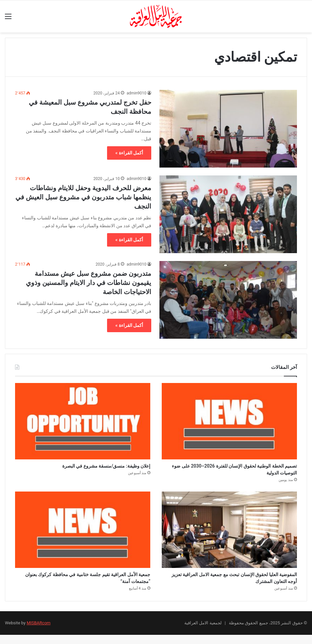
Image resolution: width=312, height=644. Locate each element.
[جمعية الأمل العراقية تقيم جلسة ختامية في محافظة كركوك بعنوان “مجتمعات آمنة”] (83, 534)
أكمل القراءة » (129, 153)
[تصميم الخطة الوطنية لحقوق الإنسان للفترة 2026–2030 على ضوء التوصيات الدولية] (229, 421)
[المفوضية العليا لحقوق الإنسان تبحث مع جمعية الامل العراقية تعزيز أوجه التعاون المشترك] (229, 534)
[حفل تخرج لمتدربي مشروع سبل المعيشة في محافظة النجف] (228, 129)
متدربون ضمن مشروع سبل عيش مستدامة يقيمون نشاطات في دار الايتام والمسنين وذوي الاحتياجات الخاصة (89, 283)
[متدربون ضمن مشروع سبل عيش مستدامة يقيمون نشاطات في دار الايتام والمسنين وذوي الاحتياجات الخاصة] (228, 300)
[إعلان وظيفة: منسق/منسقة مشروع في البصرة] (83, 421)
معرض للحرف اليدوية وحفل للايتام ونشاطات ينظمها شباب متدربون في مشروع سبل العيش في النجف (83, 197)
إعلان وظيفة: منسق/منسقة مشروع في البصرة (87, 467)
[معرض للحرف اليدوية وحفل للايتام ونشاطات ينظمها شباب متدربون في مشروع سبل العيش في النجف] (228, 214)
